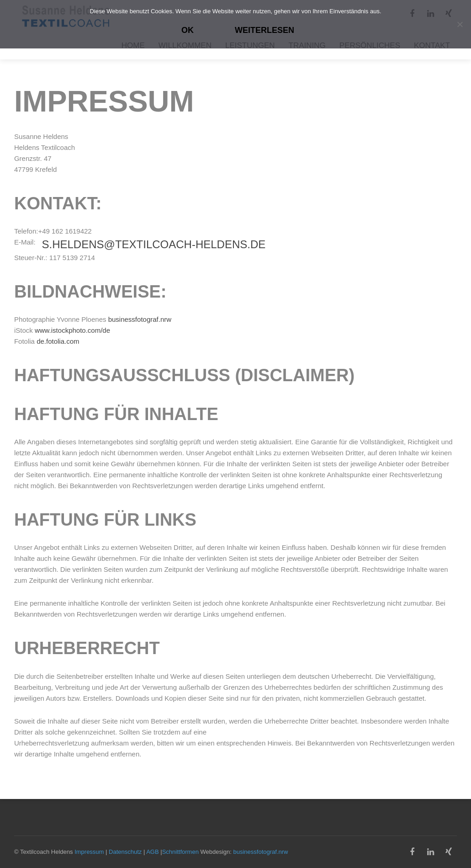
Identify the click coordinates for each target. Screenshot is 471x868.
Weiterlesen (265, 30)
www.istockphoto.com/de (72, 330)
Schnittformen (180, 852)
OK (188, 30)
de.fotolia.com (58, 341)
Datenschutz (125, 852)
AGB (152, 852)
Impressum (89, 852)
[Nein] (460, 24)
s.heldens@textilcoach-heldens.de (153, 244)
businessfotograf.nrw (140, 319)
